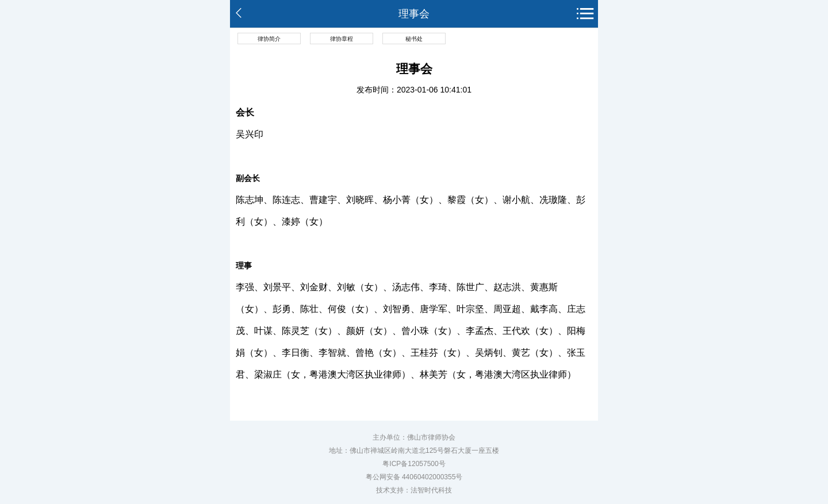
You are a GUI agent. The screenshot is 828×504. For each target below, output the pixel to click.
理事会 (414, 14)
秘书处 (414, 39)
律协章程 (342, 39)
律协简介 (269, 39)
